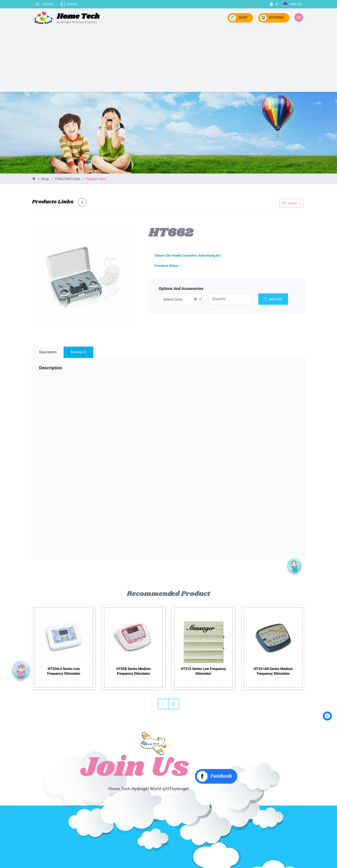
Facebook (214, 776)
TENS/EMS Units (68, 179)
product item (96, 179)
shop (45, 179)
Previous (163, 704)
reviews (78, 352)
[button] (131, 229)
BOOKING (272, 18)
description (48, 352)
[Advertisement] (168, 60)
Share (290, 203)
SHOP (238, 18)
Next (174, 704)
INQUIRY (273, 299)
